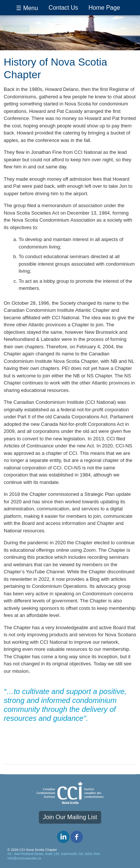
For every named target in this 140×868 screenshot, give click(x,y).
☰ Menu (27, 8)
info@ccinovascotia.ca (24, 858)
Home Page (104, 8)
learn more (16, 28)
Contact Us (63, 8)
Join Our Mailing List (70, 817)
